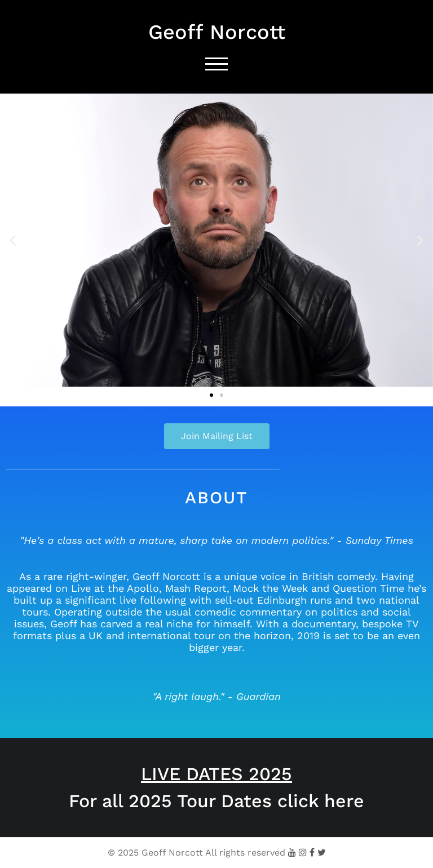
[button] (13, 240)
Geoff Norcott (217, 32)
